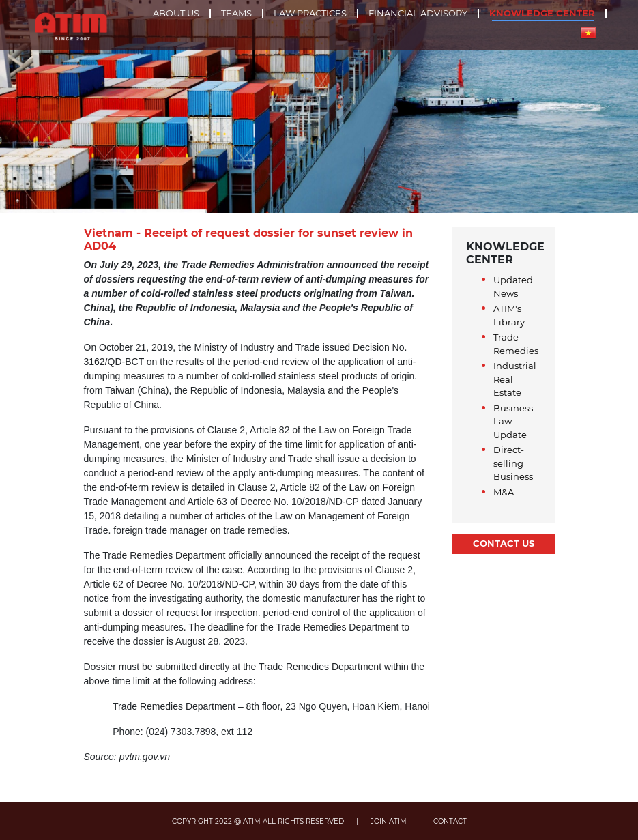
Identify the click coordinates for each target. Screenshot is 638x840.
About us (176, 13)
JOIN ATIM (389, 821)
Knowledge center (542, 13)
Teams (236, 13)
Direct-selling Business (513, 463)
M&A (504, 492)
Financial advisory (418, 13)
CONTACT (450, 821)
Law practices (310, 13)
